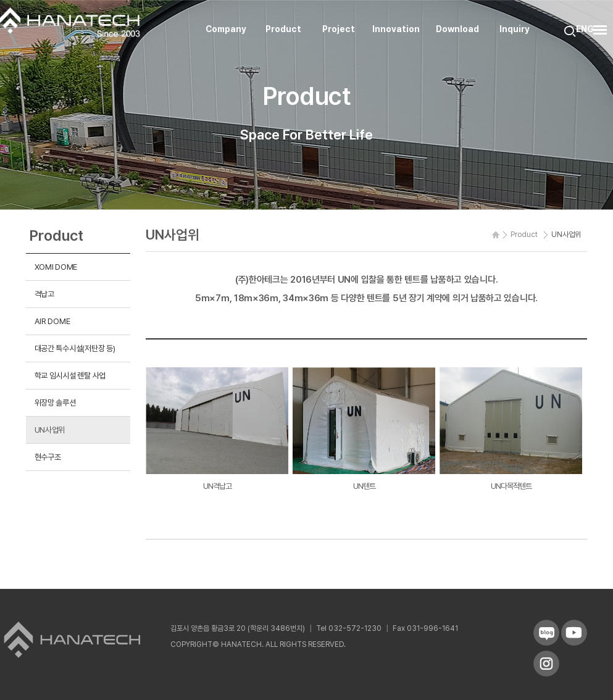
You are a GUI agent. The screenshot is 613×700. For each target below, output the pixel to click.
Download (457, 29)
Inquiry (515, 29)
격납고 (44, 294)
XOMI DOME (56, 267)
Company (226, 29)
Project (339, 29)
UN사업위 (50, 430)
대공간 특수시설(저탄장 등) (75, 348)
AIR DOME (52, 321)
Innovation (396, 29)
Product (283, 29)
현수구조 (48, 457)
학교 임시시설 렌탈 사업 (70, 375)
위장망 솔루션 (55, 402)
